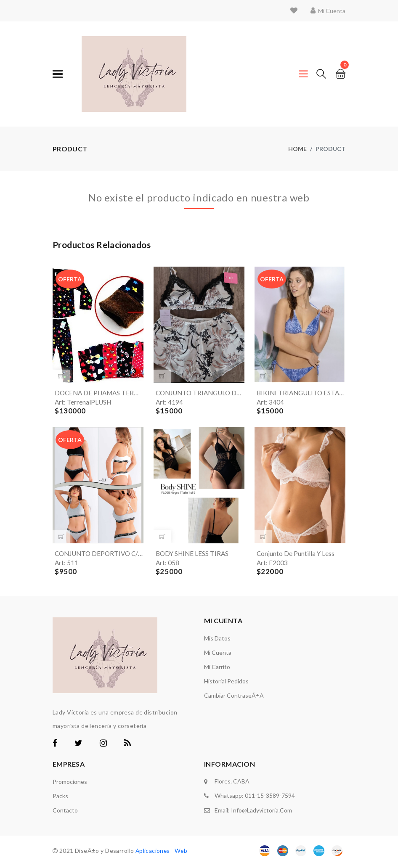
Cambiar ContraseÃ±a (234, 697)
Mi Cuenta (218, 655)
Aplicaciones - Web (162, 853)
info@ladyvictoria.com (261, 811)
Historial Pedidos (226, 683)
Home (297, 149)
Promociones (70, 784)
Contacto (65, 812)
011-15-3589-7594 (270, 797)
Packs (60, 798)
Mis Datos (217, 640)
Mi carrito (217, 669)
